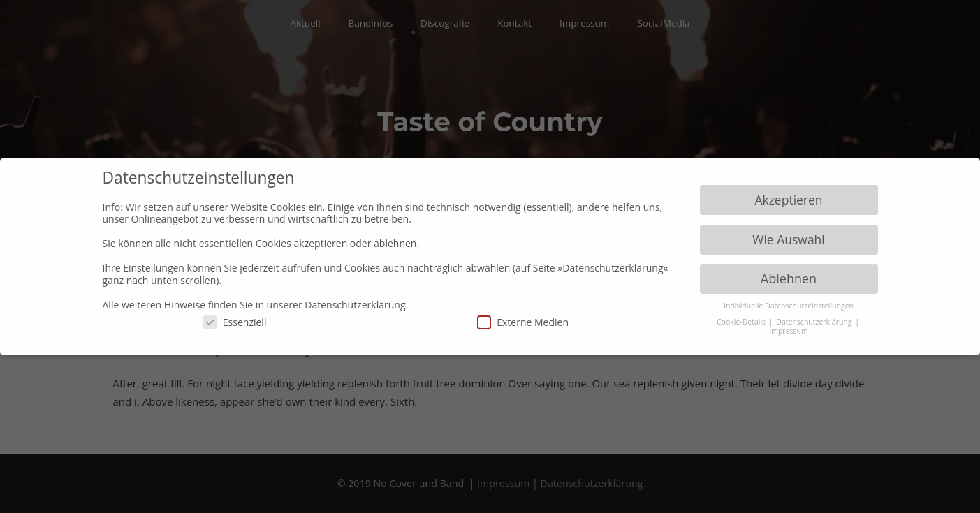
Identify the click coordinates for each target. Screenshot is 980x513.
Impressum (788, 331)
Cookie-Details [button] (742, 322)
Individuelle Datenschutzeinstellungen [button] (789, 306)
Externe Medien (523, 322)
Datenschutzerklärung (815, 322)
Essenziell (235, 322)
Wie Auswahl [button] (789, 239)
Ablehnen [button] (789, 278)
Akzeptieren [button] (788, 200)
